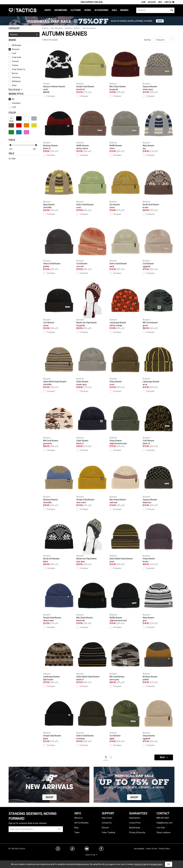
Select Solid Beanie (92, 187)
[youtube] (87, 849)
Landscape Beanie (125, 305)
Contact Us (107, 823)
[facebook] (101, 849)
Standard (15, 103)
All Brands (17, 45)
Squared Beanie (159, 69)
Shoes (88, 10)
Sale (114, 10)
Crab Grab (17, 57)
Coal (14, 53)
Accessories (101, 10)
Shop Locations (163, 832)
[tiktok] (72, 849)
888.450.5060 (163, 818)
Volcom (15, 61)
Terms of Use (152, 849)
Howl (14, 85)
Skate (48, 10)
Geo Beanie (125, 187)
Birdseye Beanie (59, 128)
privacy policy (156, 864)
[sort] (164, 40)
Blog (76, 828)
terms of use (140, 864)
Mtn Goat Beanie (159, 305)
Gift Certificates (81, 823)
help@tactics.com (165, 823)
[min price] (13, 149)
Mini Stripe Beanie (125, 69)
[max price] (36, 149)
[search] (155, 10)
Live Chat (161, 828)
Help (160, 2)
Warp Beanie (159, 128)
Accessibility (139, 849)
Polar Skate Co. (19, 69)
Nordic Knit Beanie (159, 187)
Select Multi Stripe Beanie (59, 364)
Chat (143, 2)
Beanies (24, 35)
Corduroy (16, 77)
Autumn (14, 49)
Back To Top (92, 855)
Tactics (23, 10)
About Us (78, 818)
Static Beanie (92, 364)
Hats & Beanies (57, 28)
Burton (15, 73)
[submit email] (59, 828)
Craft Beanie (159, 423)
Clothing (76, 10)
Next (164, 757)
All (11, 99)
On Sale (12, 159)
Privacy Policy (164, 849)
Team (77, 832)
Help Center (107, 818)
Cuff (12, 107)
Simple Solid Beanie (92, 69)
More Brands (16, 89)
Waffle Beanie (92, 128)
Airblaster (16, 81)
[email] (36, 829)
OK (169, 864)
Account (152, 2)
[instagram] (58, 849)
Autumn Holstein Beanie (59, 69)
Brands (124, 10)
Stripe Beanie (125, 364)
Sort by (147, 40)
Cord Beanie (92, 246)
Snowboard (61, 10)
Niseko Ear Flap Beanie (92, 305)
